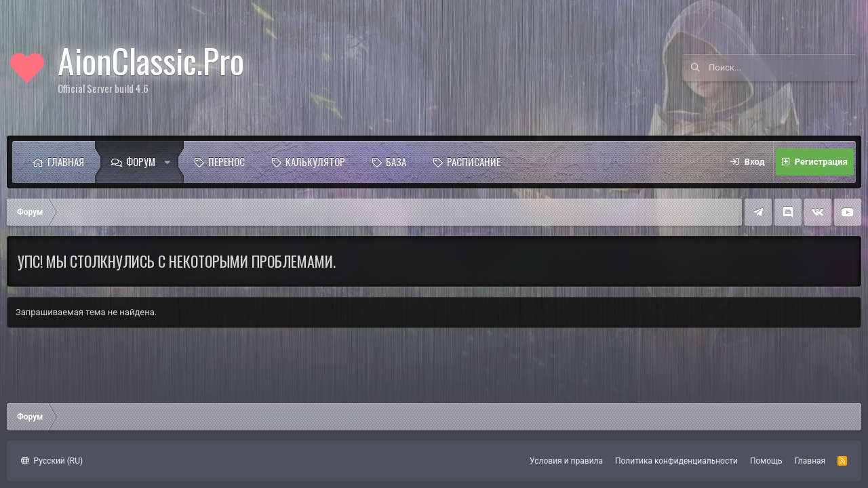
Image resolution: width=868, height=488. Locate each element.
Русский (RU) (52, 461)
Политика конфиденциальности (676, 461)
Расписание (474, 161)
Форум (141, 161)
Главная (66, 161)
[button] (171, 162)
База (396, 161)
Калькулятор (315, 161)
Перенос (226, 161)
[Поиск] (783, 68)
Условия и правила (566, 461)
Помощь (766, 461)
